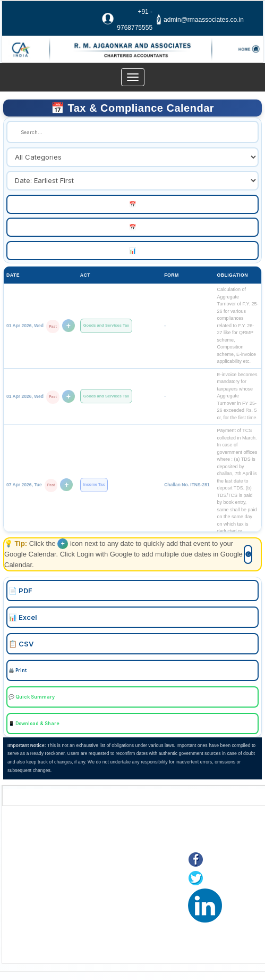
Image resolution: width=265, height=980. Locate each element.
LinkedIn (241, 898)
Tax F (27, 930)
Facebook (225, 861)
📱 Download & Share (34, 724)
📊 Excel (23, 617)
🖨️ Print (18, 670)
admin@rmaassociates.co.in (204, 20)
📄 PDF (20, 591)
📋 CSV (21, 644)
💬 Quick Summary (32, 697)
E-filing (29, 903)
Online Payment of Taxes (56, 890)
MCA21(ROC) (40, 916)
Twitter (219, 879)
